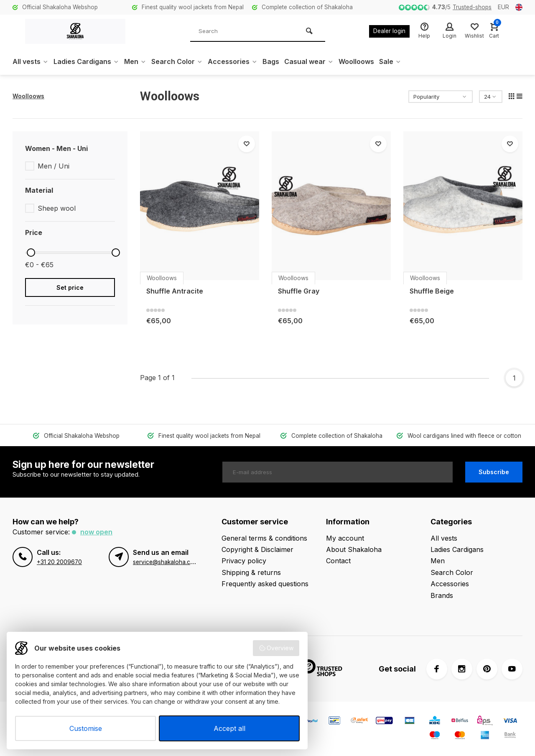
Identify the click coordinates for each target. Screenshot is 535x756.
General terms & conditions (264, 538)
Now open (96, 532)
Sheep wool (57, 208)
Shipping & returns (251, 572)
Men (135, 61)
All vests (31, 61)
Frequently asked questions (265, 584)
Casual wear (309, 61)
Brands (442, 595)
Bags (271, 61)
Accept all (229, 728)
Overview (276, 648)
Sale (390, 61)
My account (345, 538)
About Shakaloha (354, 549)
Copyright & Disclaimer (257, 549)
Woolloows (356, 61)
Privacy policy (244, 561)
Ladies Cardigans (86, 61)
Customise (86, 728)
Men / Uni (53, 166)
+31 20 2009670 (59, 562)
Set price (70, 287)
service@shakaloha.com (166, 562)
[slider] (31, 253)
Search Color (177, 61)
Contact (338, 561)
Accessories (233, 61)
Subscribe (494, 472)
